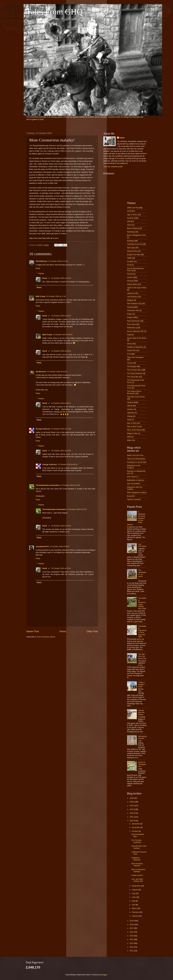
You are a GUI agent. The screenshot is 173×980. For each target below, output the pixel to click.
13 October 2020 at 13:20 (61, 316)
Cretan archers (137, 875)
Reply (38, 268)
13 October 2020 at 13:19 (61, 278)
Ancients (130, 218)
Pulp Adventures (133, 321)
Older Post (92, 631)
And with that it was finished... (139, 847)
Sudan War (131, 350)
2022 (132, 813)
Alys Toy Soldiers (134, 484)
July (134, 893)
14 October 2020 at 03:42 (57, 372)
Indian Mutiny (132, 284)
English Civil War (134, 255)
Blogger (104, 975)
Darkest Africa (132, 251)
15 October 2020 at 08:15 (68, 464)
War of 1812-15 (133, 426)
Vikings (130, 416)
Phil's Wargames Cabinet (137, 493)
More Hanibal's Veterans (137, 865)
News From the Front (135, 455)
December (136, 824)
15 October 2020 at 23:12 (61, 568)
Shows (130, 344)
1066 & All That (133, 208)
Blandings (131, 232)
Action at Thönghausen (142, 764)
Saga (129, 335)
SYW (129, 354)
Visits (129, 420)
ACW (129, 211)
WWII (129, 440)
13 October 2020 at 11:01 (58, 261)
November (136, 827)
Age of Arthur (132, 215)
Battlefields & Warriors (136, 480)
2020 (132, 821)
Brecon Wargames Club (136, 235)
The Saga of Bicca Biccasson (134, 392)
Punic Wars (131, 324)
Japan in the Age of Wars (137, 288)
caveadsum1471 (42, 546)
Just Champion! (142, 545)
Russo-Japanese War (135, 331)
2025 (132, 802)
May (134, 901)
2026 (132, 798)
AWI (129, 221)
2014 (132, 939)
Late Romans (132, 297)
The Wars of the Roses (136, 397)
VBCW (130, 406)
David (45, 278)
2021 (132, 817)
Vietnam (130, 409)
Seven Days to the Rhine (137, 338)
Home (63, 631)
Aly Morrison (41, 372)
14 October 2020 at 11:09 (61, 429)
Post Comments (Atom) (46, 637)
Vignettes (131, 413)
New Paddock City (134, 304)
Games (130, 277)
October (135, 831)
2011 (132, 951)
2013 (132, 943)
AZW (129, 225)
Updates (130, 402)
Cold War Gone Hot (135, 244)
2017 (132, 928)
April (134, 905)
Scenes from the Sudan (141, 712)
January (135, 916)
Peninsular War (133, 310)
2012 (132, 947)
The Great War (133, 377)
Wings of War (132, 433)
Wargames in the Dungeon (134, 467)
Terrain (130, 363)
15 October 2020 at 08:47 (60, 546)
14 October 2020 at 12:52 (77, 509)
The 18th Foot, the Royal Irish (142, 656)
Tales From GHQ (54, 12)
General (130, 281)
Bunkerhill (131, 496)
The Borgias (132, 366)
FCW (129, 265)
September (136, 886)
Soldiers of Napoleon (135, 347)
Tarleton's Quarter (134, 499)
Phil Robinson (42, 261)
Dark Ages (131, 248)
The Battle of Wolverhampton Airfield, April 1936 (142, 603)
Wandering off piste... (142, 737)
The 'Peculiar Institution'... (137, 841)
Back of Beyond (133, 228)
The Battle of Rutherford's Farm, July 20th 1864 (142, 631)
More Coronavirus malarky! (138, 870)
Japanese (131, 293)
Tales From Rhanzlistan (136, 459)
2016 (132, 932)
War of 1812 (132, 423)
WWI (129, 437)
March (134, 908)
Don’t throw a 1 (133, 477)
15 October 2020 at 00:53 (61, 526)
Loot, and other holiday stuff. (137, 880)
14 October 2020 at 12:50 (70, 485)
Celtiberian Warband (136, 859)
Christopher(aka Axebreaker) (48, 485)
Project (130, 314)
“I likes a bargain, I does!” (142, 684)
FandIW (130, 261)
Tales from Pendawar (135, 357)
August (135, 890)
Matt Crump (41, 296)
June (134, 897)
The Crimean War (134, 370)
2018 (132, 924)
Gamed (130, 274)
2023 (132, 809)
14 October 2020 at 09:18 (61, 351)
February (135, 912)
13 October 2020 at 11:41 (56, 296)
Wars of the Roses (134, 430)
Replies (41, 273)
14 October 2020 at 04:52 (63, 335)
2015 (132, 936)
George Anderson (43, 429)
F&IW (129, 258)
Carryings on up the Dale (137, 462)
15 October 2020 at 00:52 (61, 451)
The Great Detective (135, 373)
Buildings (131, 241)
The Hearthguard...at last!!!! (142, 573)
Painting (130, 307)
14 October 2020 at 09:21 (61, 403)
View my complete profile (113, 167)
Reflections (131, 328)
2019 (132, 921)
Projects (130, 317)
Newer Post (33, 631)
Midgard (130, 300)
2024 (132, 806)
